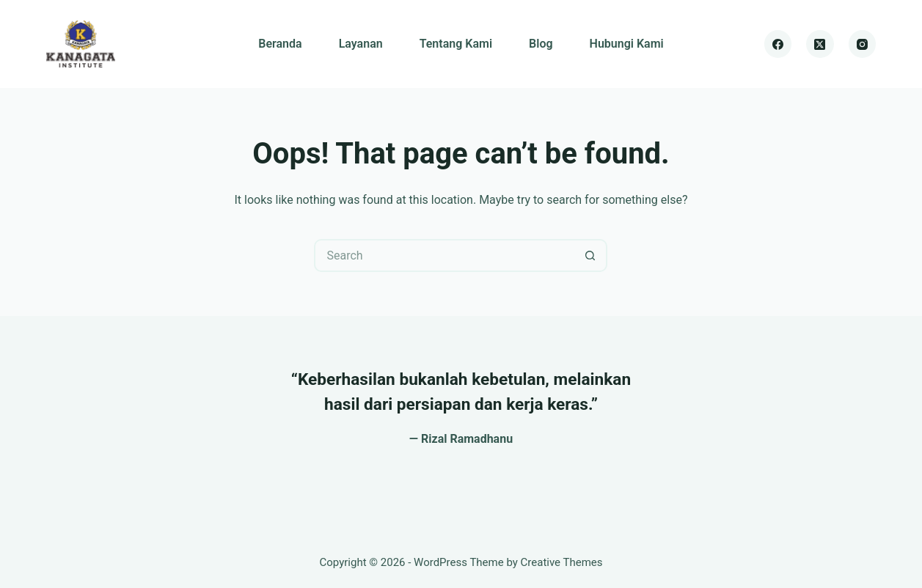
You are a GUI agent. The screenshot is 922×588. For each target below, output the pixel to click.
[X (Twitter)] (820, 44)
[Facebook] (778, 44)
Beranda (280, 44)
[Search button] (591, 256)
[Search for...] (444, 256)
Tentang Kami (456, 44)
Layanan (361, 44)
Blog (541, 44)
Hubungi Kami (627, 44)
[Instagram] (863, 44)
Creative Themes (562, 562)
